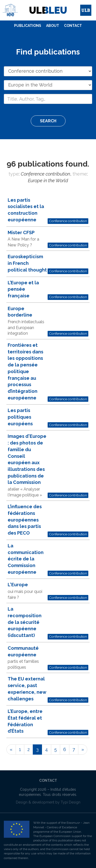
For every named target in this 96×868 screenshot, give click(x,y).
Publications (28, 26)
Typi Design (71, 802)
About (53, 26)
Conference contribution (68, 221)
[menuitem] (28, 26)
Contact (73, 26)
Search (48, 121)
